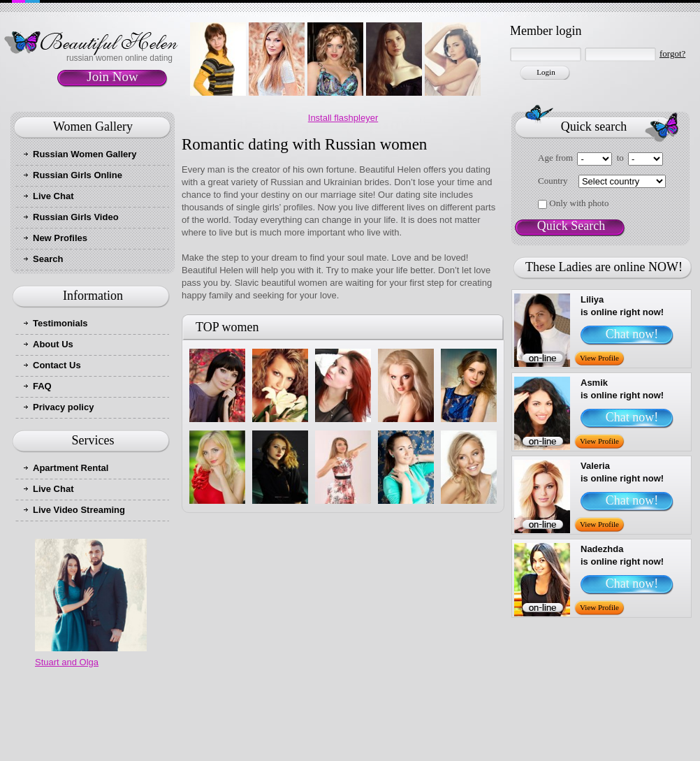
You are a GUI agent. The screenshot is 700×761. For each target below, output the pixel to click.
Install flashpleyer (343, 118)
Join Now (112, 77)
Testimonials (60, 323)
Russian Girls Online (78, 175)
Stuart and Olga (67, 662)
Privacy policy (63, 407)
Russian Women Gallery (85, 154)
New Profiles (60, 238)
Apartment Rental (71, 468)
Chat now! (632, 334)
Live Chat (53, 196)
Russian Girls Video (76, 217)
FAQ (42, 386)
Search (48, 259)
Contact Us (57, 365)
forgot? (672, 53)
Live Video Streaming (79, 510)
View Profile (599, 358)
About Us (53, 344)
